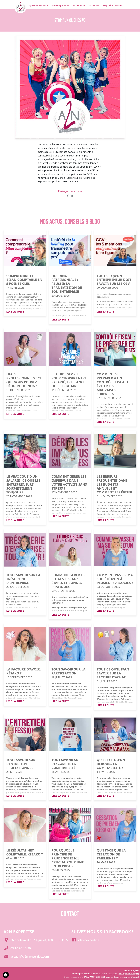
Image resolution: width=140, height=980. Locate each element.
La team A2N (78, 5)
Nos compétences (60, 5)
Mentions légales (131, 970)
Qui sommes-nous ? (38, 5)
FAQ (104, 5)
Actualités (93, 5)
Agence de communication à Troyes (122, 977)
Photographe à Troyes (128, 974)
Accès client (116, 5)
